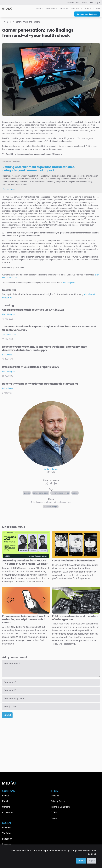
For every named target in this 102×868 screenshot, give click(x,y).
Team (91, 3)
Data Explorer (51, 8)
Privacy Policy (58, 801)
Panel (85, 3)
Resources (89, 8)
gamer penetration (41, 493)
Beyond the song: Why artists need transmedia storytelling (40, 384)
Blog (98, 8)
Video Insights (77, 8)
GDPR (54, 812)
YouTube (7, 833)
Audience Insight (51, 507)
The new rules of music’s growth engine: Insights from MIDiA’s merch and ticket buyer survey (49, 328)
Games (75, 493)
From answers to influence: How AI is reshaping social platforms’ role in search (25, 619)
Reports (40, 8)
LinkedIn (6, 828)
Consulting (64, 8)
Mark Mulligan (8, 314)
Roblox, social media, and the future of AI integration (75, 618)
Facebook (7, 839)
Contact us (8, 812)
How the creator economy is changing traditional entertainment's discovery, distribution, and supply (44, 348)
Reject (92, 861)
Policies (55, 796)
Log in (98, 3)
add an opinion (69, 283)
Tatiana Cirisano (9, 335)
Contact (71, 3)
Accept (81, 861)
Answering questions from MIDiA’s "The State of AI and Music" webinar (25, 562)
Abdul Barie (13, 114)
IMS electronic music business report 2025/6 (31, 367)
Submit (7, 715)
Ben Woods (7, 355)
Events (6, 796)
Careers (6, 807)
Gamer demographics (60, 493)
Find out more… (9, 189)
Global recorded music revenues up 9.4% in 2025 (33, 310)
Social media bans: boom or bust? (74, 561)
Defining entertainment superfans (39, 169)
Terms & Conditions (61, 807)
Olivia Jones (8, 388)
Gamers (27, 493)
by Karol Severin (51, 469)
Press (78, 3)
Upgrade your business (87, 14)
